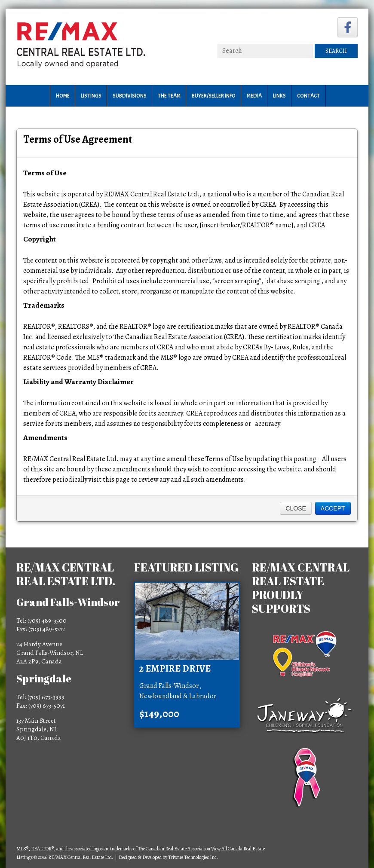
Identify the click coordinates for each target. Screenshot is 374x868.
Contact (308, 96)
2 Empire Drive (175, 669)
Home (63, 96)
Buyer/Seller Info (214, 96)
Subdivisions (130, 96)
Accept (333, 508)
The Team (169, 96)
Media (254, 96)
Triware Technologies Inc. (193, 857)
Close (296, 508)
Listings (91, 96)
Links (279, 96)
